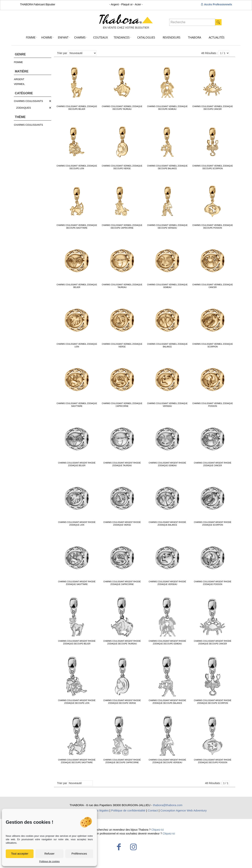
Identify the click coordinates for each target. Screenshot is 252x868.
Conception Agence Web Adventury (184, 810)
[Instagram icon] (133, 847)
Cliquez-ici (158, 830)
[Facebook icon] (119, 847)
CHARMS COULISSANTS (28, 101)
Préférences (79, 854)
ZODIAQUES (23, 108)
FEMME (18, 62)
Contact (153, 810)
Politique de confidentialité (128, 810)
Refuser (50, 854)
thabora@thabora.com (168, 805)
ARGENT (19, 79)
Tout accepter (20, 854)
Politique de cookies (50, 861)
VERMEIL (19, 84)
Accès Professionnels (216, 4)
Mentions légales (98, 810)
